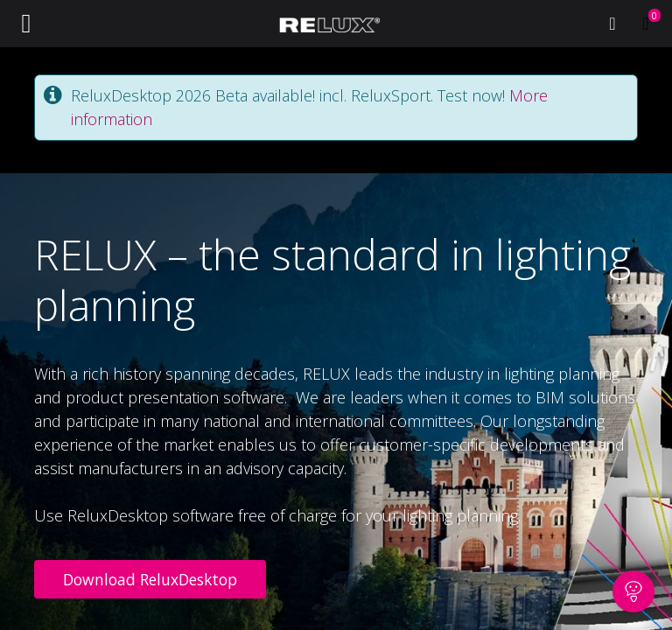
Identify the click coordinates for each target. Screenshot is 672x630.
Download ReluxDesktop (150, 579)
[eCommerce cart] (646, 24)
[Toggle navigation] (26, 24)
